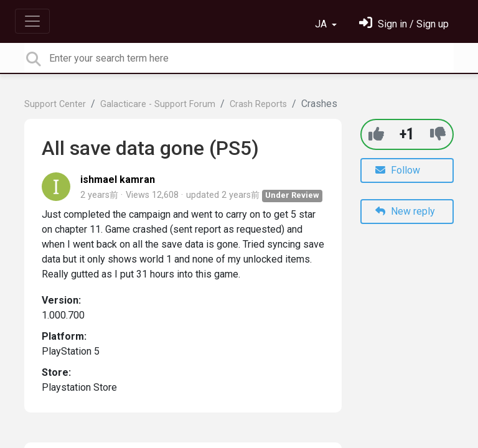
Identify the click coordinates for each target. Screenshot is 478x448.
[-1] (438, 134)
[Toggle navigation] (32, 21)
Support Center (55, 104)
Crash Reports (258, 104)
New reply (405, 211)
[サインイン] (404, 24)
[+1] (376, 134)
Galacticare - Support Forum (158, 104)
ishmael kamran (118, 180)
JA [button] (322, 24)
